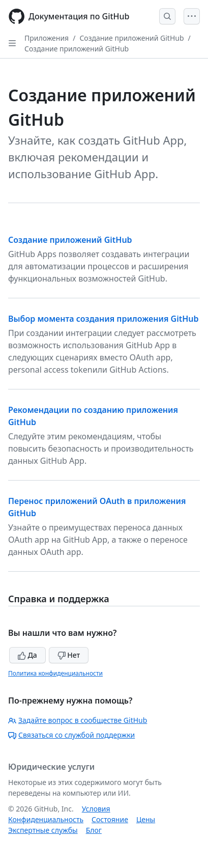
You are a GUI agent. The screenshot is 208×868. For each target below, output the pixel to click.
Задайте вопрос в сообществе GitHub (78, 720)
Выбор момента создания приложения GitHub (103, 319)
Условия (96, 809)
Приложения (47, 38)
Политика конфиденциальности (55, 673)
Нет (69, 655)
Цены (146, 819)
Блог (94, 830)
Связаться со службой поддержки (71, 735)
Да (27, 655)
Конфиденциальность (46, 819)
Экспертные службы (43, 830)
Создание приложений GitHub (131, 38)
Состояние (110, 819)
